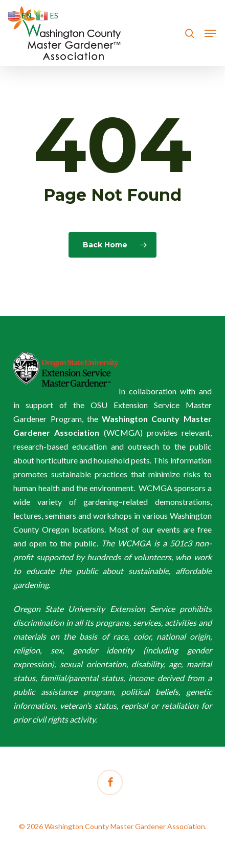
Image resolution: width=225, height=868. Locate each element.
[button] (210, 33)
